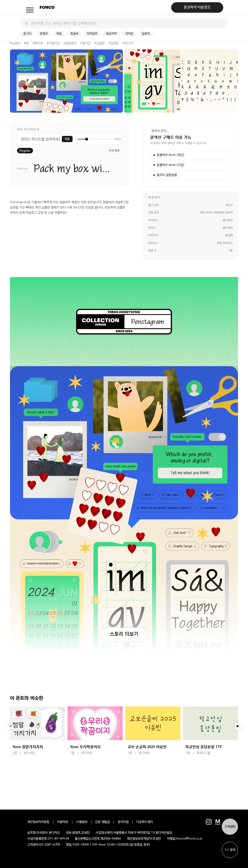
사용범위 (82, 822)
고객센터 (230, 827)
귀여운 (129, 34)
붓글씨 (74, 34)
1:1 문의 (230, 850)
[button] (238, 726)
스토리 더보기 (124, 634)
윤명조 (44, 34)
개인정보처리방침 (38, 822)
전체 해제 (114, 151)
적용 (67, 139)
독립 (59, 34)
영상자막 (111, 34)
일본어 (146, 34)
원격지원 (123, 822)
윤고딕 (27, 34)
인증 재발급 (102, 822)
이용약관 (63, 822)
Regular (25, 151)
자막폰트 (92, 34)
